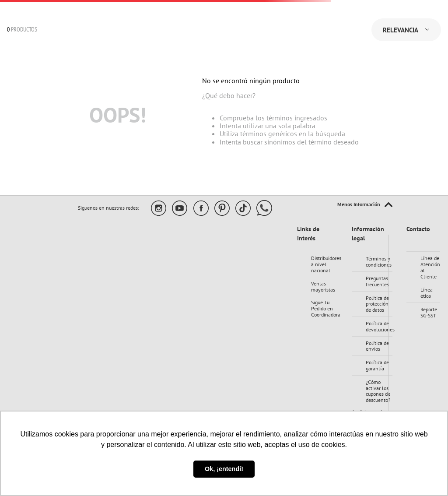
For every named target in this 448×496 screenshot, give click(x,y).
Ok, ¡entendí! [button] (224, 469)
